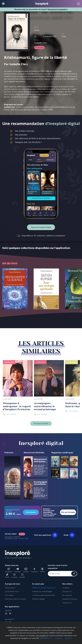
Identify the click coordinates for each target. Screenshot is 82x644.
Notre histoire (10, 588)
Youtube (26, 570)
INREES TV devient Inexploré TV (44, 588)
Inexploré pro (67, 603)
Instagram (8, 570)
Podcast (14, 576)
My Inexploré (67, 595)
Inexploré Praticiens (70, 599)
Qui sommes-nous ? (12, 591)
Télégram (17, 570)
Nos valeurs (9, 595)
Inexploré (66, 588)
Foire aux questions (46, 535)
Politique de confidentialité (42, 591)
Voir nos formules (68, 512)
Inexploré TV (67, 591)
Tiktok (7, 576)
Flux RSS (22, 576)
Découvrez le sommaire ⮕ (58, 9)
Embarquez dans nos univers (16, 599)
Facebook (34, 570)
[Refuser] (69, 638)
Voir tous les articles (41, 423)
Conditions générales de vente (44, 595)
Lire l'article (11, 414)
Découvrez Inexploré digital (41, 227)
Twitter (42, 570)
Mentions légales (39, 599)
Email (69, 535)
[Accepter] (59, 638)
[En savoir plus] (46, 638)
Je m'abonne (31, 512)
